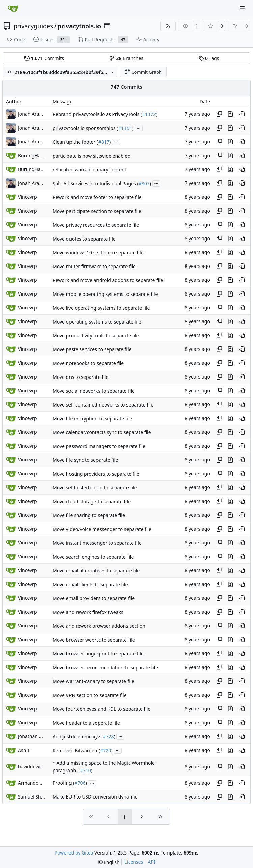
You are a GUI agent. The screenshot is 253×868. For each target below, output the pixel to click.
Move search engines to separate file (93, 557)
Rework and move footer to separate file (97, 197)
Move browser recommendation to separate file (105, 667)
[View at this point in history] (242, 114)
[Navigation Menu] (243, 8)
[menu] (109, 862)
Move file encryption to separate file (92, 418)
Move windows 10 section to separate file (98, 253)
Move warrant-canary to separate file (93, 681)
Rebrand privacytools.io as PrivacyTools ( (97, 114)
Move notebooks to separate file (88, 363)
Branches (126, 58)
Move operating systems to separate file (97, 322)
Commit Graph (143, 72)
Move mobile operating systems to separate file (105, 294)
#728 (108, 737)
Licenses (134, 862)
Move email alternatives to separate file (96, 571)
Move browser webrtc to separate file (94, 640)
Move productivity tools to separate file (96, 335)
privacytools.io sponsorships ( (85, 128)
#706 (80, 783)
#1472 (149, 114)
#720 (105, 750)
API (151, 862)
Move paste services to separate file (92, 349)
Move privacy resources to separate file (96, 225)
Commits (44, 58)
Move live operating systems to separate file (101, 308)
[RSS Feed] (168, 26)
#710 (86, 770)
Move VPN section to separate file (90, 695)
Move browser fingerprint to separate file (98, 654)
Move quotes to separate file (84, 239)
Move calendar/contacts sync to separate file (102, 432)
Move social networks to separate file (94, 391)
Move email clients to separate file (90, 584)
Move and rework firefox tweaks (88, 612)
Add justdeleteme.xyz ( (78, 737)
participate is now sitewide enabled (92, 156)
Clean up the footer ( (75, 142)
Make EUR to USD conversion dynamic (95, 797)
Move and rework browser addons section (99, 626)
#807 (144, 183)
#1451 (125, 128)
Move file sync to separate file (85, 460)
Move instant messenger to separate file (97, 543)
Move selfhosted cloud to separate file (95, 488)
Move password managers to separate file (99, 446)
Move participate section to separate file (97, 211)
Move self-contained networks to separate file (103, 405)
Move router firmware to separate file (94, 266)
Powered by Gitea (74, 853)
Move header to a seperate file (86, 723)
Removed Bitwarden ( (76, 750)
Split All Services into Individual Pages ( (96, 183)
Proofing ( (63, 783)
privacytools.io (79, 26)
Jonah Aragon (31, 114)
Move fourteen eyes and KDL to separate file (102, 709)
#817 (104, 142)
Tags (209, 58)
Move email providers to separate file (94, 598)
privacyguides (33, 26)
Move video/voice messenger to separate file (102, 529)
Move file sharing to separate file (89, 515)
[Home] (13, 8)
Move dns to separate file (80, 377)
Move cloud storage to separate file (92, 501)
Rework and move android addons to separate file (108, 280)
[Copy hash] (219, 114)
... (139, 128)
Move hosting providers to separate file (96, 474)
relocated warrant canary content (90, 170)
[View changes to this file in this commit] (230, 114)
